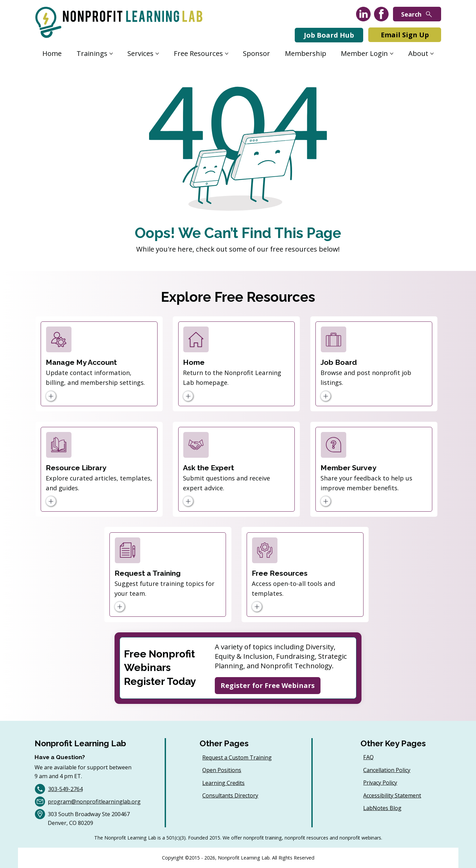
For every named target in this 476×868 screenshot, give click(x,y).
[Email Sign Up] (405, 35)
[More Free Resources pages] (227, 54)
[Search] (417, 14)
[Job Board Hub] (329, 35)
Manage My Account (81, 362)
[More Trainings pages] (111, 54)
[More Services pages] (157, 54)
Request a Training (148, 573)
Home (194, 362)
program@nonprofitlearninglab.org (94, 802)
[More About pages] (432, 54)
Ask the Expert (209, 468)
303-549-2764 (65, 789)
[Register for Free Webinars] (268, 686)
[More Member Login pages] (392, 54)
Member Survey (348, 468)
